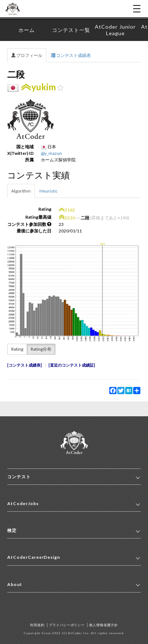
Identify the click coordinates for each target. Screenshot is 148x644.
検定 (12, 530)
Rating (17, 349)
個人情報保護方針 (103, 625)
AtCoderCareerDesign (34, 557)
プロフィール (27, 55)
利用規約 (37, 625)
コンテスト (19, 477)
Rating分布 (41, 349)
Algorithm (21, 191)
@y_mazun (51, 153)
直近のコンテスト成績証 (72, 365)
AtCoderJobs (23, 503)
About (15, 584)
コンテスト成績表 (71, 55)
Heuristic (48, 191)
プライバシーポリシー (67, 625)
